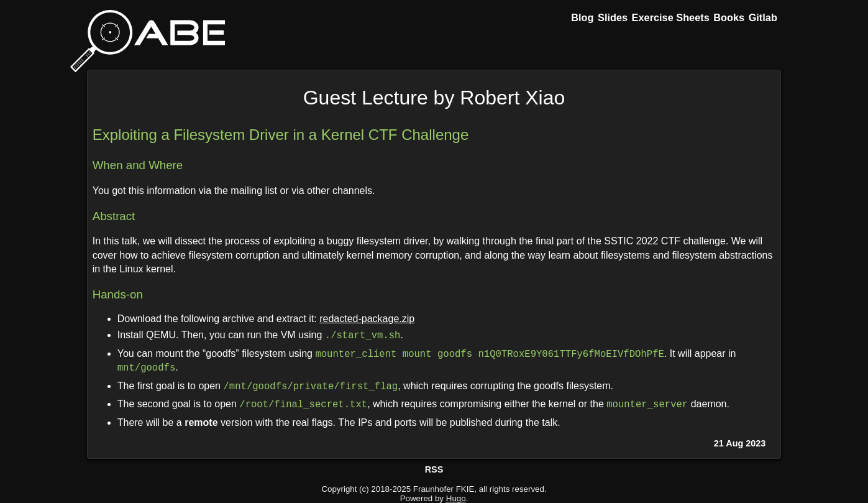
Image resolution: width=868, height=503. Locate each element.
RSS (434, 469)
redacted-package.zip (367, 319)
